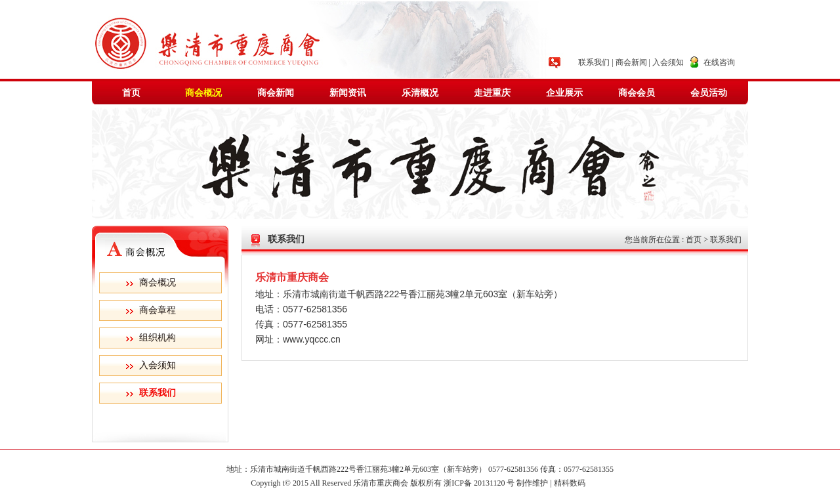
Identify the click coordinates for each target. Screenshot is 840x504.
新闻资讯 (348, 93)
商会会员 (637, 93)
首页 (131, 93)
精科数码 (572, 483)
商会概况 (203, 93)
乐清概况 (420, 93)
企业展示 (564, 93)
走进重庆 (492, 93)
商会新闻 (631, 62)
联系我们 (594, 62)
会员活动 (709, 93)
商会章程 (157, 310)
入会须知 (668, 62)
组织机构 (157, 338)
